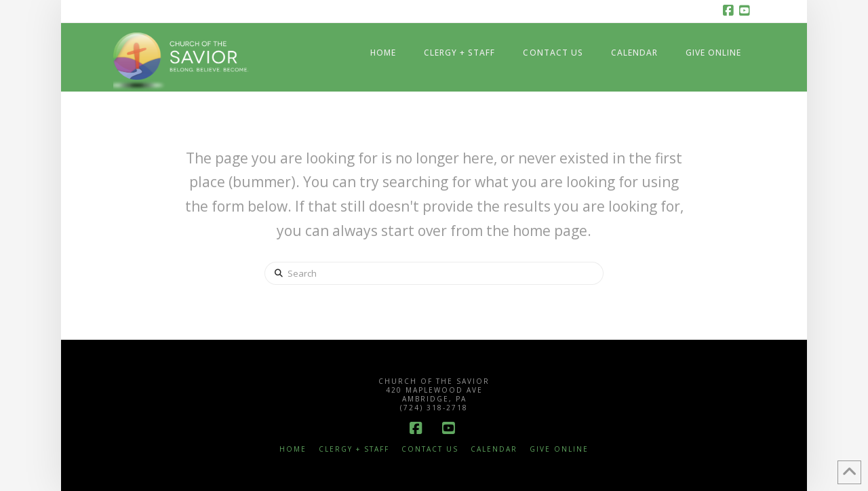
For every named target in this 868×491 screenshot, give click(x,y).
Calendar (494, 449)
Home (293, 449)
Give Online (559, 449)
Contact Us (430, 449)
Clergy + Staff (354, 449)
